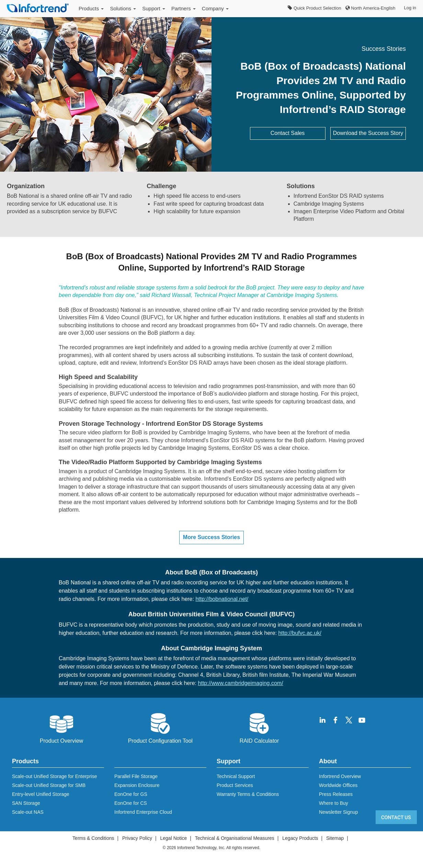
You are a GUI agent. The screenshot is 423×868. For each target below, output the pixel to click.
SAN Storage (26, 803)
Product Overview (61, 728)
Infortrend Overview (340, 776)
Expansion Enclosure (137, 785)
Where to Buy (334, 803)
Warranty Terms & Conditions (248, 794)
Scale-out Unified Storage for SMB (49, 785)
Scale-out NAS (28, 812)
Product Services (235, 785)
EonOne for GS (131, 794)
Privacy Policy (137, 838)
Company (215, 8)
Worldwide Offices (338, 785)
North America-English (370, 8)
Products (91, 8)
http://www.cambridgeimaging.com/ (241, 683)
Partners (184, 8)
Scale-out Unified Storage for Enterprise (54, 776)
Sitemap (335, 838)
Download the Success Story (368, 133)
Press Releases (336, 794)
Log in (410, 8)
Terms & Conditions (93, 838)
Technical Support (236, 776)
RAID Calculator (259, 728)
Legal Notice (173, 838)
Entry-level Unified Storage (41, 794)
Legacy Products (300, 838)
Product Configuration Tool (160, 728)
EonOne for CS (131, 803)
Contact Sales (288, 133)
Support (154, 8)
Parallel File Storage (136, 776)
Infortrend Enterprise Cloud (143, 812)
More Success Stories (211, 537)
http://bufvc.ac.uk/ (300, 633)
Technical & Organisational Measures (235, 838)
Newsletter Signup (339, 812)
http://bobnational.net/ (222, 599)
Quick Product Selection (314, 8)
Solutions (123, 8)
